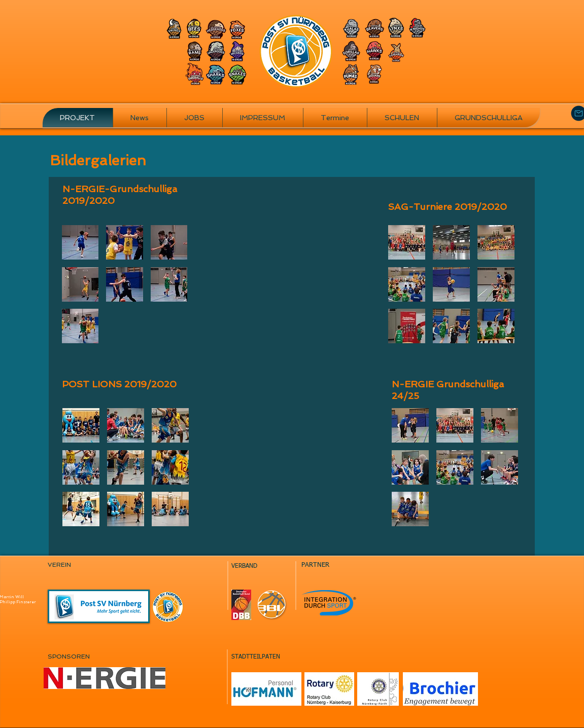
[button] (80, 242)
